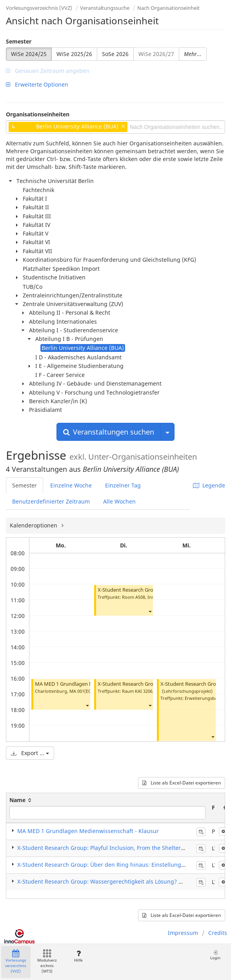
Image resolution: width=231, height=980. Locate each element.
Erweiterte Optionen (37, 84)
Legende (209, 485)
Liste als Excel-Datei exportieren (182, 783)
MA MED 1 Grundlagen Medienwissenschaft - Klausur (88, 831)
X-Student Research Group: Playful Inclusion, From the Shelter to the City (113, 848)
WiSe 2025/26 (74, 54)
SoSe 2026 (115, 54)
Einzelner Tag (123, 485)
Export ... (30, 753)
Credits (218, 933)
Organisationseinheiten (38, 114)
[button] (87, 705)
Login (215, 955)
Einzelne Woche (71, 485)
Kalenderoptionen (34, 525)
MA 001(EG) (81, 691)
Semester (19, 41)
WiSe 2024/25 (29, 54)
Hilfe (78, 956)
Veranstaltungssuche (105, 8)
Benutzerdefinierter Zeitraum (51, 501)
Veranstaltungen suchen (109, 432)
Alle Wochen (119, 501)
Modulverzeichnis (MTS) (47, 962)
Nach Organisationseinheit (168, 8)
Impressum (183, 933)
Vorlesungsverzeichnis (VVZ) (39, 8)
